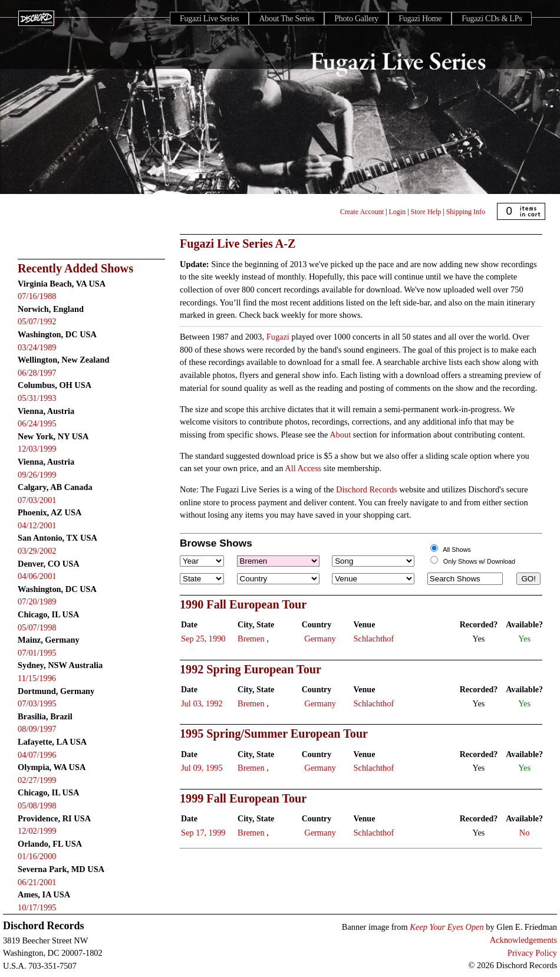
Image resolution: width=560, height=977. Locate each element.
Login (398, 212)
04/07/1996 (37, 755)
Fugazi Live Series (209, 19)
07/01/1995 (37, 653)
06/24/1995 (37, 423)
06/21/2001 (37, 882)
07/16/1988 (37, 296)
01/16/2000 (37, 856)
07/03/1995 (37, 703)
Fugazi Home (420, 19)
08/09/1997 (37, 729)
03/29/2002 (37, 551)
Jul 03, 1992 (202, 703)
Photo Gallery (356, 19)
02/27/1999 (37, 780)
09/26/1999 (37, 475)
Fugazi (278, 337)
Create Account (362, 212)
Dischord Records (367, 489)
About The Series (286, 19)
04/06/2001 (37, 576)
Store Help (426, 212)
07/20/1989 (37, 601)
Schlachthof (374, 639)
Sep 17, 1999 (203, 833)
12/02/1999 (37, 831)
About (340, 435)
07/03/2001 (37, 500)
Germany (320, 639)
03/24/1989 (37, 347)
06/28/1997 (37, 373)
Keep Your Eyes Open (447, 927)
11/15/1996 (37, 678)
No (525, 833)
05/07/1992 (37, 321)
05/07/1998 (37, 627)
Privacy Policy (532, 953)
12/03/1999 (37, 449)
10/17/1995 (37, 907)
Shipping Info (466, 212)
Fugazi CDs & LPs (492, 19)
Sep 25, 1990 (203, 639)
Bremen (251, 639)
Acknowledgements (523, 940)
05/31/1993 (37, 398)
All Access (303, 468)
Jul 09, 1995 (202, 768)
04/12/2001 (37, 525)
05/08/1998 (37, 805)
